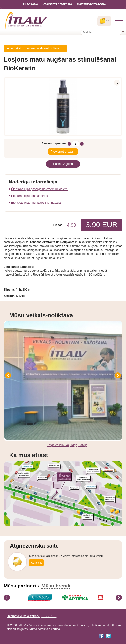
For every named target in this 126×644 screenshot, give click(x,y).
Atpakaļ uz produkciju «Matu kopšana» (36, 48)
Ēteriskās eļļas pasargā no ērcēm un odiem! (40, 189)
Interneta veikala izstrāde (24, 616)
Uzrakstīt (36, 563)
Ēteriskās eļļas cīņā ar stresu (30, 196)
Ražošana (30, 4)
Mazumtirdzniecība (91, 4)
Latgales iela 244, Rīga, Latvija (67, 445)
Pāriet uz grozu (63, 164)
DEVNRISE (49, 616)
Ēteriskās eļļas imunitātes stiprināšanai (36, 203)
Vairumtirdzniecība (57, 4)
